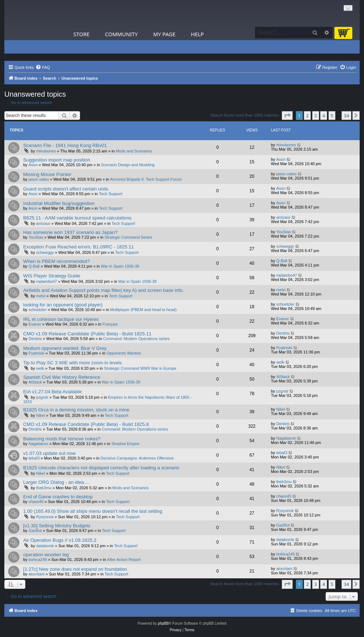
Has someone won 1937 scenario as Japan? (70, 232)
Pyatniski (37, 353)
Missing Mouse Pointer (47, 174)
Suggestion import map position (57, 160)
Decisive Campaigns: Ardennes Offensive (137, 458)
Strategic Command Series (128, 237)
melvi (41, 296)
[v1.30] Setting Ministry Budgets (57, 526)
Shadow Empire (125, 444)
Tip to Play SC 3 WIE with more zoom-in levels (72, 363)
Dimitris (35, 339)
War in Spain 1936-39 (120, 266)
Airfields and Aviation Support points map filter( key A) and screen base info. (103, 290)
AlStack (35, 382)
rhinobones (46, 151)
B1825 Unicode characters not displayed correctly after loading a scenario (101, 468)
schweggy (45, 252)
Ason (33, 165)
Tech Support (111, 194)
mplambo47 (47, 281)
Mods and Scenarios (134, 151)
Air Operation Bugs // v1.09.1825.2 (60, 540)
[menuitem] (43, 67)
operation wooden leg (46, 555)
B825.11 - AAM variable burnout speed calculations (77, 218)
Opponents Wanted (124, 353)
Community (121, 34)
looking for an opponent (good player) (63, 305)
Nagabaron (38, 444)
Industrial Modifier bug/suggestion (59, 203)
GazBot (35, 531)
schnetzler (38, 310)
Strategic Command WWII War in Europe (140, 368)
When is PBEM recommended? (57, 261)
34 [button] (346, 116)
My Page (164, 34)
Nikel (41, 415)
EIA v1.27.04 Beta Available (53, 392)
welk (40, 368)
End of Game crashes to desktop (58, 497)
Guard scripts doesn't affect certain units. (66, 189)
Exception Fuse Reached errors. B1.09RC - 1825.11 (79, 247)
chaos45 (36, 502)
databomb (45, 546)
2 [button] (307, 116)
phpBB (163, 623)
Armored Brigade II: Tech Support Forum (146, 179)
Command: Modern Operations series (136, 339)
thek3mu (44, 488)
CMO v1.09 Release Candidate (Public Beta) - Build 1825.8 (86, 424)
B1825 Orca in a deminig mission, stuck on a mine (76, 410)
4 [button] (324, 116)
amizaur (43, 223)
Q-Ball (34, 266)
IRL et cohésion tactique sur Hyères (61, 319)
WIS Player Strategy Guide (52, 276)
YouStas (36, 237)
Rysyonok (45, 517)
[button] (287, 116)
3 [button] (316, 116)
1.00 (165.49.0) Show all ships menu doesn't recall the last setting (93, 511)
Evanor (35, 324)
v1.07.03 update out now (49, 453)
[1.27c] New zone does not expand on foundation (75, 569)
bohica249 (38, 560)
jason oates (39, 179)
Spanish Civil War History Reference (62, 377)
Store (82, 34)
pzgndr (42, 397)
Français (110, 324)
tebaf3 (34, 458)
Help (197, 34)
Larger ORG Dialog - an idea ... (56, 482)
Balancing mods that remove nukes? (62, 439)
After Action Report (124, 560)
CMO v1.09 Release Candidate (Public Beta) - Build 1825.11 (87, 334)
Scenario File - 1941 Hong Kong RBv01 (65, 145)
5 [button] (332, 116)
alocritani (37, 574)
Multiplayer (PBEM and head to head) (143, 310)
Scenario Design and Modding (128, 165)
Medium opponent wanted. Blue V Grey (65, 348)
